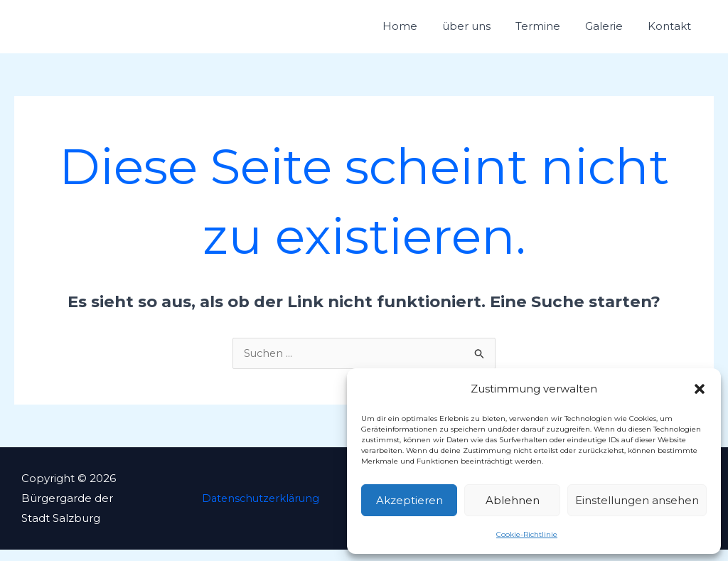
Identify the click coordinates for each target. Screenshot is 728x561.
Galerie (620, 32)
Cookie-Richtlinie (527, 534)
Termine (564, 32)
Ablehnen (513, 500)
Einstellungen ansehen (637, 500)
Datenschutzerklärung (259, 509)
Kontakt (674, 32)
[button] (700, 389)
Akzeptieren (409, 500)
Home (448, 32)
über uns (503, 32)
